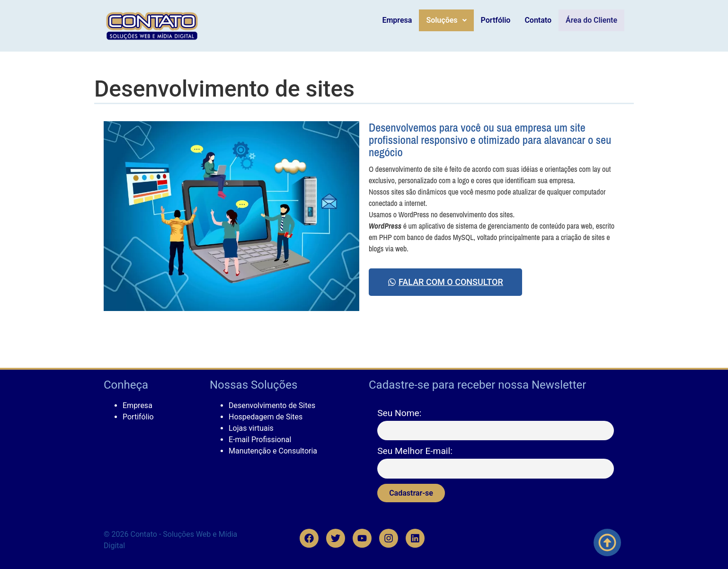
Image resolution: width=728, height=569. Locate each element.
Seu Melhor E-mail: (415, 451)
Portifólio (138, 417)
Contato (541, 20)
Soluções (449, 20)
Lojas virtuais (251, 428)
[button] (449, 20)
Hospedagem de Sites (266, 417)
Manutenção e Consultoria (273, 451)
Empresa (400, 20)
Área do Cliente (593, 20)
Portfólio (499, 20)
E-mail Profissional (260, 440)
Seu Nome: (399, 413)
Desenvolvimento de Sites (272, 405)
